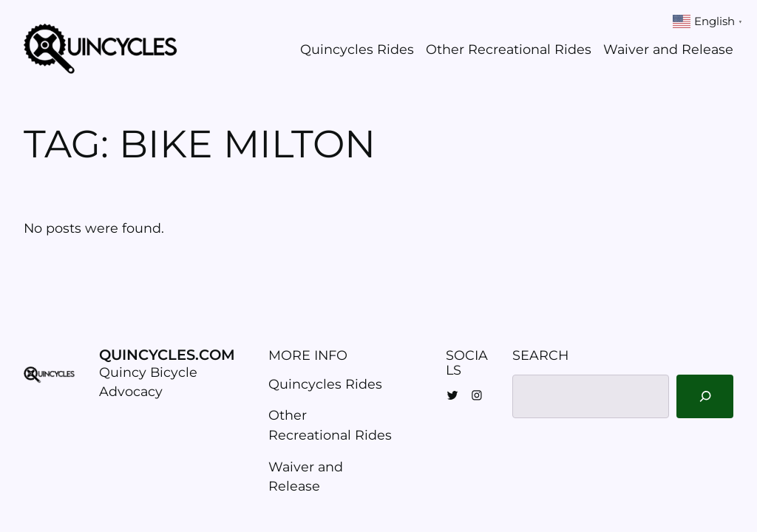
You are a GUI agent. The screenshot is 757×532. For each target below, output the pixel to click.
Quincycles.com (167, 355)
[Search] (705, 396)
